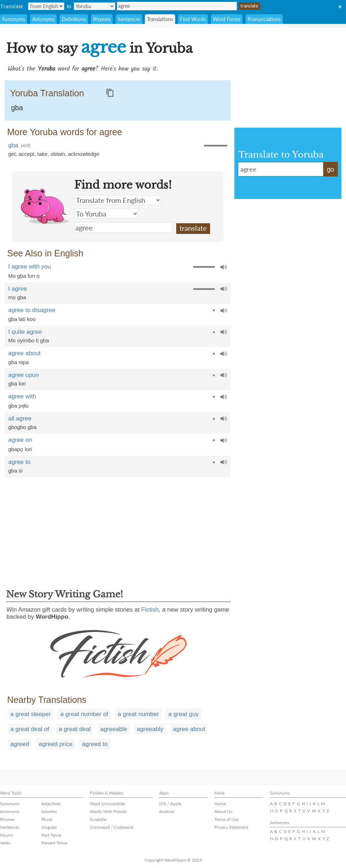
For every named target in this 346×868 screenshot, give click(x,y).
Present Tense (54, 843)
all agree (20, 418)
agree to (19, 462)
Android (167, 811)
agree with (22, 396)
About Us (223, 811)
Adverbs (49, 811)
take (42, 154)
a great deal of (30, 729)
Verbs (5, 843)
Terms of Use (227, 819)
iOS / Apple (170, 804)
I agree (18, 289)
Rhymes (102, 19)
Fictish (150, 610)
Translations (160, 19)
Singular (49, 827)
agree (177, 6)
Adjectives (51, 804)
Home (220, 804)
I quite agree (25, 332)
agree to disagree (32, 310)
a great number (138, 714)
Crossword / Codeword (112, 827)
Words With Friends (108, 811)
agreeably (150, 729)
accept (26, 154)
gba (17, 108)
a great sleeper (30, 714)
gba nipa (19, 362)
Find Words (193, 19)
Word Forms (227, 19)
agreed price (56, 744)
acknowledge (84, 154)
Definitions (74, 19)
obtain (58, 154)
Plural (47, 819)
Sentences (129, 19)
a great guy (184, 714)
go (330, 169)
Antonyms (43, 19)
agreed (20, 744)
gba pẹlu (18, 406)
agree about (24, 353)
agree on (20, 440)
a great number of (84, 714)
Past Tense (51, 835)
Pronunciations (264, 19)
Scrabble (98, 819)
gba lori (17, 384)
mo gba (17, 297)
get (12, 154)
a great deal (75, 729)
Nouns (6, 835)
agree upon (24, 375)
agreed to (95, 744)
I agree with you (30, 267)
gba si (15, 471)
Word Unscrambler (108, 804)
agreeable (114, 729)
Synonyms (14, 19)
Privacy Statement (231, 827)
